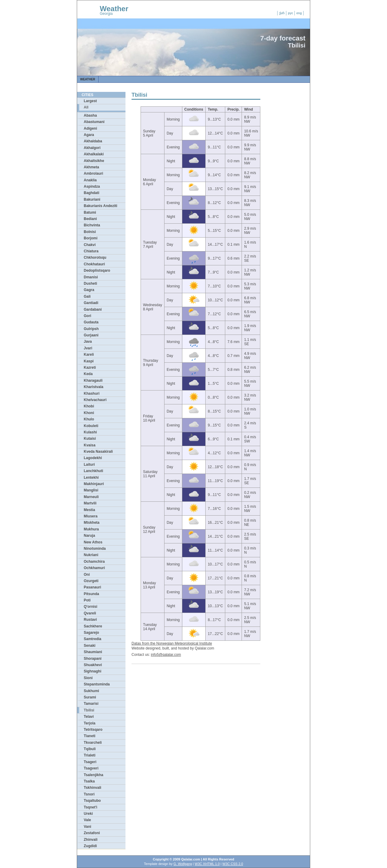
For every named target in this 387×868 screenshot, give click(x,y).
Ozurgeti (91, 581)
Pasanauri (92, 587)
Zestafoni (92, 833)
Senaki (90, 646)
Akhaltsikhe (94, 161)
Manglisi (91, 490)
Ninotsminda (95, 549)
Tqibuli (90, 749)
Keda (88, 374)
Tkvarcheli (93, 743)
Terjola (89, 723)
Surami (90, 697)
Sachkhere (93, 626)
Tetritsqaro (93, 730)
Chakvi (90, 245)
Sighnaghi (93, 671)
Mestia (89, 510)
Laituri (89, 465)
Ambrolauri (93, 173)
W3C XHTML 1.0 (207, 864)
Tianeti (89, 736)
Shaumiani (93, 652)
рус (290, 13)
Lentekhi (91, 478)
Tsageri (90, 762)
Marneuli (91, 497)
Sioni (88, 678)
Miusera (91, 516)
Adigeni (90, 128)
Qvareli (90, 613)
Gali (87, 296)
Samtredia (93, 639)
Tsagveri (91, 768)
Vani (88, 827)
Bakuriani (92, 199)
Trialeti (90, 755)
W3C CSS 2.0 (233, 864)
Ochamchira (94, 562)
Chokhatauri (94, 264)
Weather (114, 9)
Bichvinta (92, 225)
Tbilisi (89, 710)
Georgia (106, 14)
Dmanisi (91, 277)
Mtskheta (92, 523)
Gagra (89, 290)
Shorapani (93, 659)
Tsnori (89, 794)
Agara (89, 135)
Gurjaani (91, 335)
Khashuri (92, 394)
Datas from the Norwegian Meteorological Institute (172, 643)
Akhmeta (91, 167)
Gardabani (93, 309)
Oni (87, 575)
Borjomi (91, 238)
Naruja (89, 536)
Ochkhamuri (94, 568)
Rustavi (90, 620)
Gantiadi (91, 303)
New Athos (93, 542)
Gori (88, 316)
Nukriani (91, 555)
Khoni (89, 413)
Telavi (89, 717)
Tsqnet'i (91, 807)
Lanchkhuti (93, 471)
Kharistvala (94, 387)
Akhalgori (92, 148)
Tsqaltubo (92, 801)
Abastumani (94, 122)
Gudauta (91, 322)
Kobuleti (91, 426)
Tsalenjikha (93, 775)
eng (299, 13)
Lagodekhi (93, 458)
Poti (87, 600)
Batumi (90, 212)
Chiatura (91, 251)
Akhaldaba (93, 141)
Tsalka (89, 781)
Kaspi (89, 361)
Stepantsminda (97, 684)
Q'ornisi (91, 607)
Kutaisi (90, 439)
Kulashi (90, 432)
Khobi (89, 406)
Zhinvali (91, 840)
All (86, 107)
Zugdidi (90, 846)
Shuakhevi (93, 665)
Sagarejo (91, 633)
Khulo (89, 419)
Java (88, 342)
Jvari (88, 348)
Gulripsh (91, 329)
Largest (90, 101)
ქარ (282, 13)
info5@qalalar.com (166, 655)
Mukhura (91, 529)
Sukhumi (91, 691)
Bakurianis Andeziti (101, 206)
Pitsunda (91, 594)
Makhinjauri (94, 484)
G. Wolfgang (183, 864)
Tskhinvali (93, 788)
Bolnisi (90, 232)
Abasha (90, 115)
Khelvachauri (95, 400)
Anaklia (90, 180)
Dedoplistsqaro (97, 270)
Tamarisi (91, 704)
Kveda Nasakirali (98, 452)
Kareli (89, 355)
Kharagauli (93, 381)
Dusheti (90, 283)
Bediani (90, 219)
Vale (87, 820)
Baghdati (91, 193)
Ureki (88, 814)
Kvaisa (90, 445)
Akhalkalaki (94, 154)
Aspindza (92, 186)
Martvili (90, 503)
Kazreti (90, 368)
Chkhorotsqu (95, 257)
